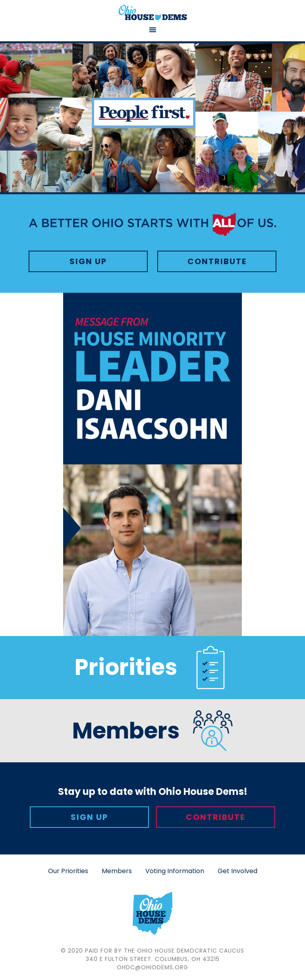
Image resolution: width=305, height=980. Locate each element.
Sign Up (88, 261)
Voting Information (175, 871)
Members (117, 871)
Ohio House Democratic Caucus (152, 13)
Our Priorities (68, 871)
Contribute (217, 261)
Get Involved (237, 871)
